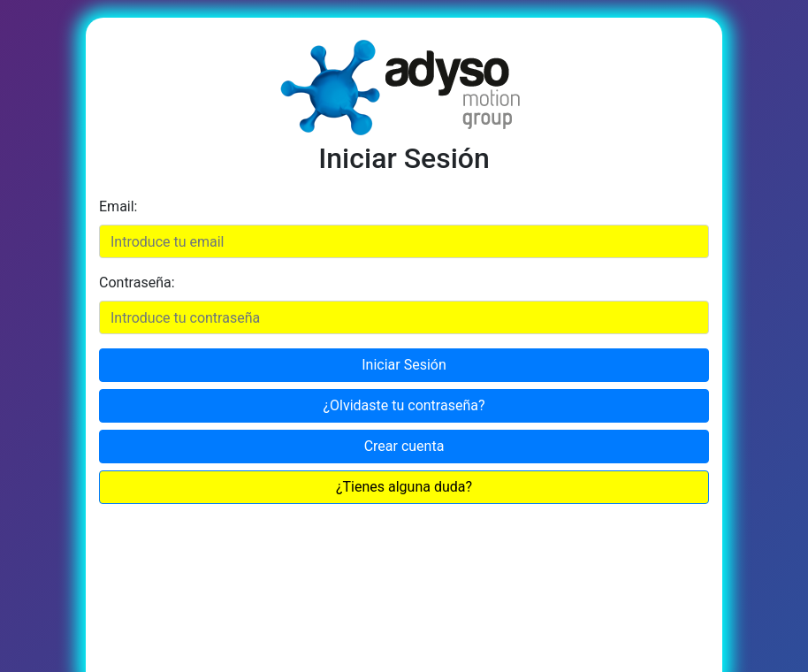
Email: (118, 206)
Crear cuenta (404, 446)
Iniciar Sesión (404, 365)
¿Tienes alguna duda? (404, 487)
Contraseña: (137, 283)
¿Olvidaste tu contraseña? (404, 405)
